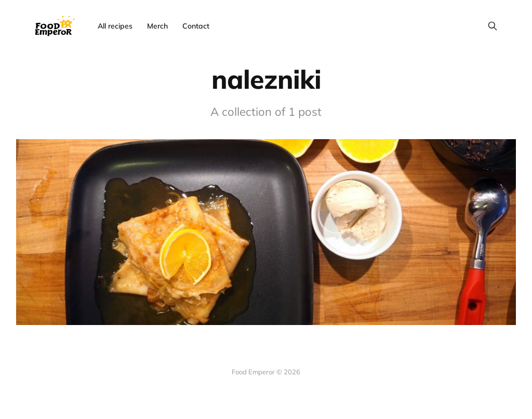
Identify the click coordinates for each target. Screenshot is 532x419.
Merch (157, 26)
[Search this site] (493, 26)
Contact (196, 26)
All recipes (115, 26)
